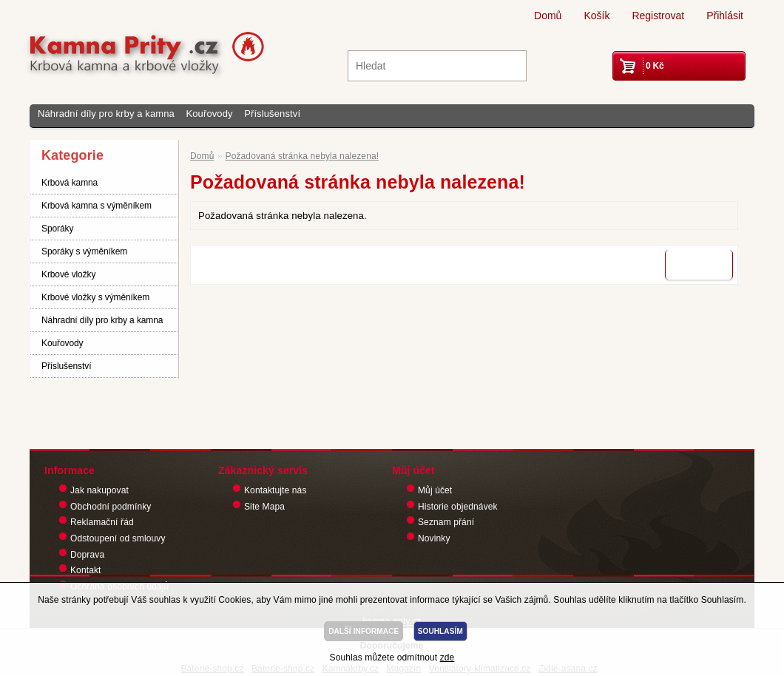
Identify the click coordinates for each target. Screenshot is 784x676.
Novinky (434, 538)
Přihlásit (725, 16)
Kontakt (86, 570)
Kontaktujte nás (276, 490)
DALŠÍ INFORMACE (364, 631)
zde (447, 658)
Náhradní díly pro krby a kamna (106, 114)
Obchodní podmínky (111, 507)
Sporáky (57, 229)
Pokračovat (699, 265)
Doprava (87, 555)
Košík (597, 16)
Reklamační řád (102, 522)
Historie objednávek (458, 507)
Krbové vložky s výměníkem (95, 297)
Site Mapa (264, 507)
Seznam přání (446, 522)
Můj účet (435, 490)
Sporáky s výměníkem (84, 251)
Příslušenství (272, 114)
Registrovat (658, 16)
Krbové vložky (68, 274)
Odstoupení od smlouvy (118, 538)
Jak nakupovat (99, 490)
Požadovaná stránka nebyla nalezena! (303, 156)
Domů (548, 16)
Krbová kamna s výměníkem (97, 206)
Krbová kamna (70, 183)
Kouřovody (209, 114)
